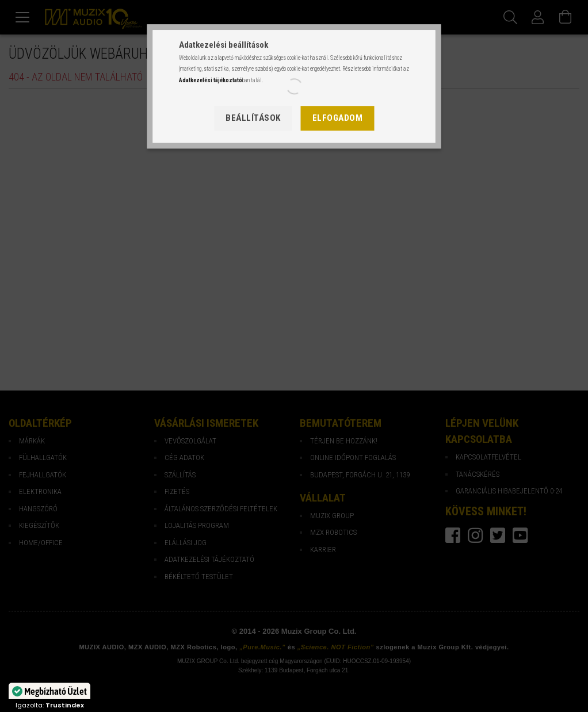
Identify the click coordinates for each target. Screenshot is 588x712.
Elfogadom (338, 118)
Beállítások (253, 118)
